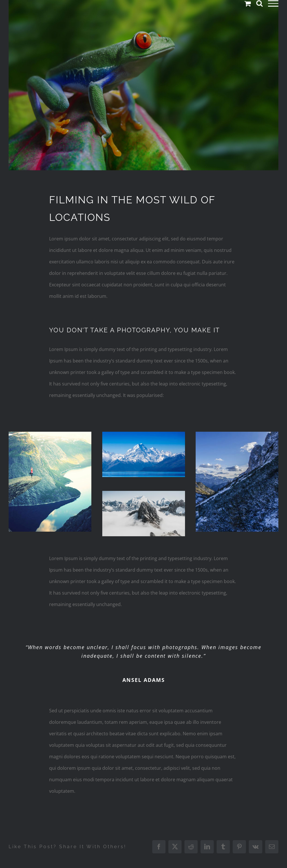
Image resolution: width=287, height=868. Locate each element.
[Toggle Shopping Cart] (248, 3)
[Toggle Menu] (273, 3)
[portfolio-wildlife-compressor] (143, 85)
